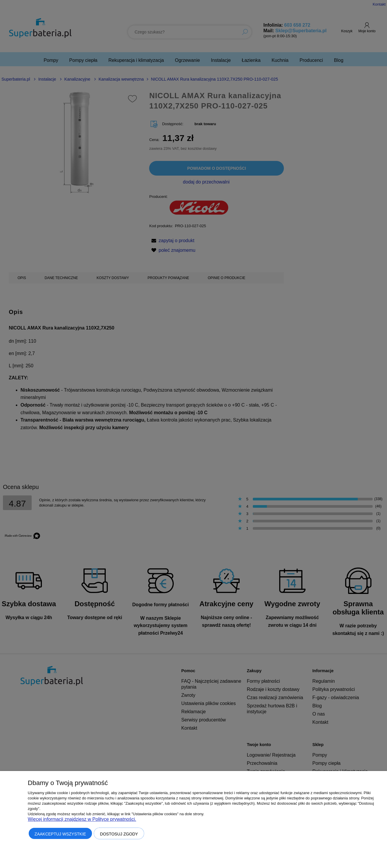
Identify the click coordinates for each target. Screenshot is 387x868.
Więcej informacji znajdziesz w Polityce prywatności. (82, 819)
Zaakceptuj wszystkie (60, 834)
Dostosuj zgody (119, 834)
